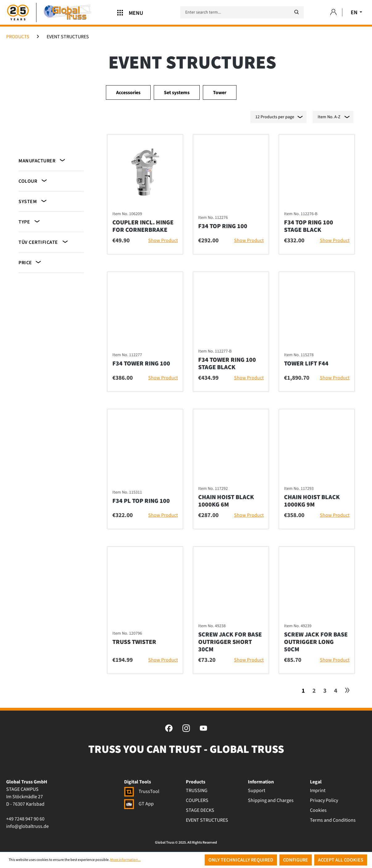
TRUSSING (197, 791)
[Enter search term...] (242, 12)
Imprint (318, 791)
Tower (220, 93)
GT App (139, 804)
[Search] (296, 12)
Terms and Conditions (333, 820)
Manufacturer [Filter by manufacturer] (42, 160)
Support (257, 791)
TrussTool (142, 791)
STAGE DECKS (200, 810)
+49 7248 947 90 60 (25, 819)
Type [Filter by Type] (30, 221)
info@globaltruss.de (27, 826)
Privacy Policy (324, 800)
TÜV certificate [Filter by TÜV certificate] (44, 242)
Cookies (318, 810)
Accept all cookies (341, 860)
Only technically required (241, 860)
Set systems (177, 93)
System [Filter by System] (33, 201)
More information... (125, 860)
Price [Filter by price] (30, 262)
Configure (296, 860)
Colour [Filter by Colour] (33, 181)
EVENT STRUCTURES (207, 820)
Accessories (128, 93)
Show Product (163, 240)
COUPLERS (197, 800)
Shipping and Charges (271, 800)
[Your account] (333, 13)
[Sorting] (333, 117)
